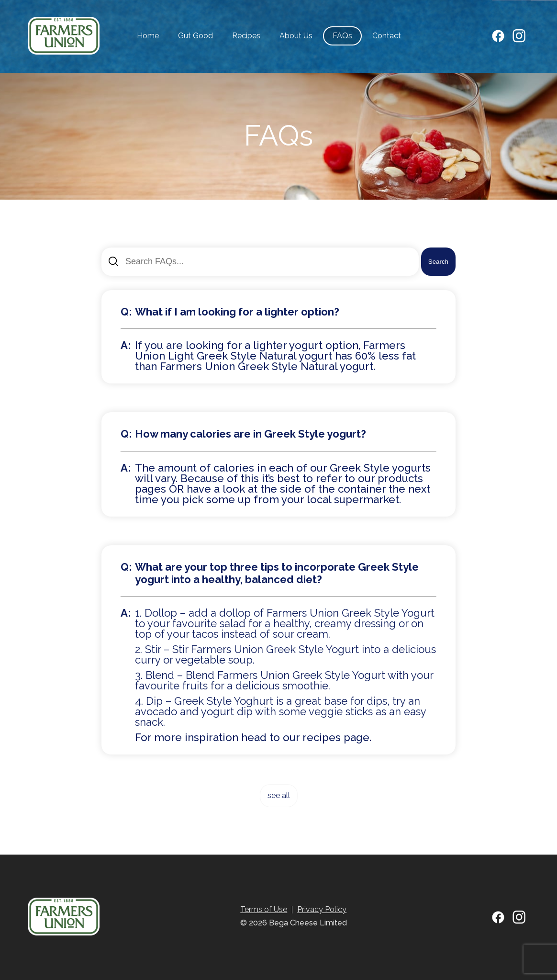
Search (438, 262)
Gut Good (195, 36)
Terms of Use (264, 909)
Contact (387, 36)
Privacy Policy (322, 909)
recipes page (336, 737)
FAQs (342, 36)
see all (279, 795)
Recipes (246, 36)
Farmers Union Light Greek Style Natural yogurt (270, 350)
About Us (296, 36)
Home (148, 36)
